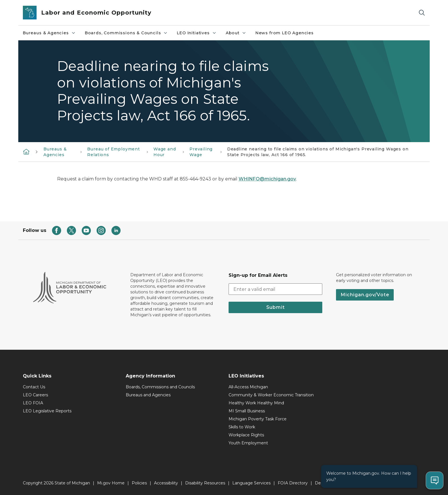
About (236, 33)
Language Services (251, 483)
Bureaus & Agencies (49, 33)
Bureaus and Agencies (148, 395)
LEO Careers (35, 395)
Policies (139, 483)
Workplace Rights (246, 435)
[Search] (422, 13)
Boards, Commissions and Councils (160, 387)
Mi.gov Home (111, 483)
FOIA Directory (293, 483)
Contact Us (34, 387)
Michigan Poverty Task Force (258, 419)
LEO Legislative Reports (47, 411)
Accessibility (166, 483)
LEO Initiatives (197, 33)
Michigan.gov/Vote (365, 295)
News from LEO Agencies (285, 33)
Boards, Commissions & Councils (126, 33)
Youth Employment (248, 443)
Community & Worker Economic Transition (271, 395)
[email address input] (275, 289)
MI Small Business (247, 411)
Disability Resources (205, 483)
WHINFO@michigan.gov (267, 179)
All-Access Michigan (248, 387)
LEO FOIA (33, 403)
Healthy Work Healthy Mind (256, 403)
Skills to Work (242, 427)
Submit (276, 307)
